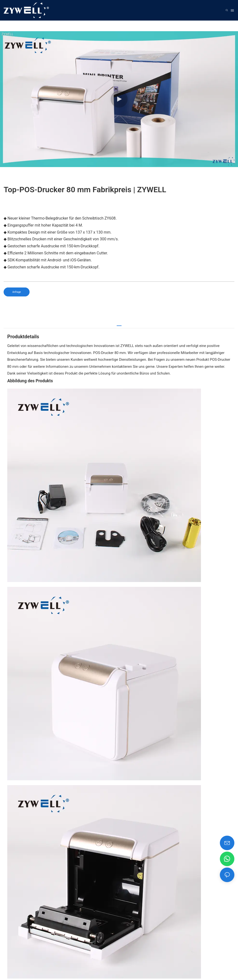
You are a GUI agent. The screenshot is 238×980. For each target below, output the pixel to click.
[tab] (119, 324)
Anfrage (17, 292)
